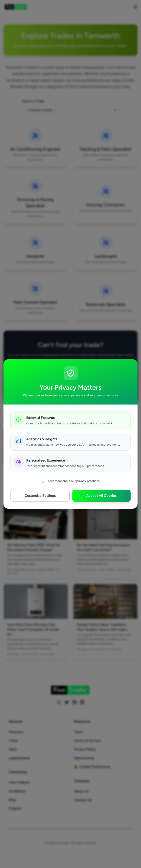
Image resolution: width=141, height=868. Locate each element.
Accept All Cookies (101, 496)
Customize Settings (40, 496)
